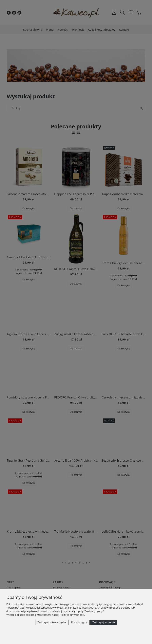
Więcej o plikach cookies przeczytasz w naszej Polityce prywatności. (46, 615)
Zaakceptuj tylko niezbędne (52, 622)
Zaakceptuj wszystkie (103, 622)
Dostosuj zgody (79, 622)
